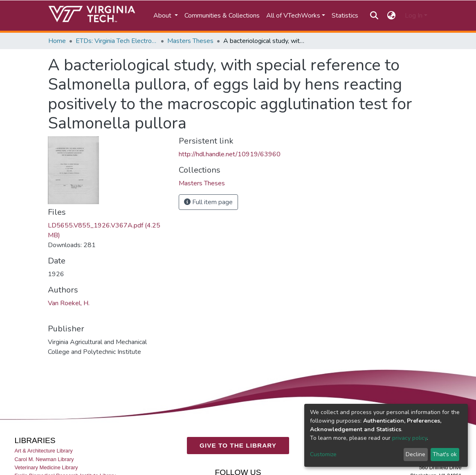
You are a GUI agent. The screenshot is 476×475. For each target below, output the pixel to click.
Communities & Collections (222, 16)
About (163, 16)
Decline (415, 454)
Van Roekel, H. (69, 303)
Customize (323, 454)
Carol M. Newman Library (44, 459)
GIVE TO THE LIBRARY (238, 445)
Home (57, 41)
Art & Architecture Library (43, 451)
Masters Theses (190, 41)
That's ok (445, 454)
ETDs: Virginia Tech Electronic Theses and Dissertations (117, 41)
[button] (392, 16)
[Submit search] (374, 16)
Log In (414, 16)
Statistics (345, 16)
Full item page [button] (208, 202)
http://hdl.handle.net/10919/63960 (230, 154)
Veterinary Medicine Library (46, 467)
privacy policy (410, 438)
